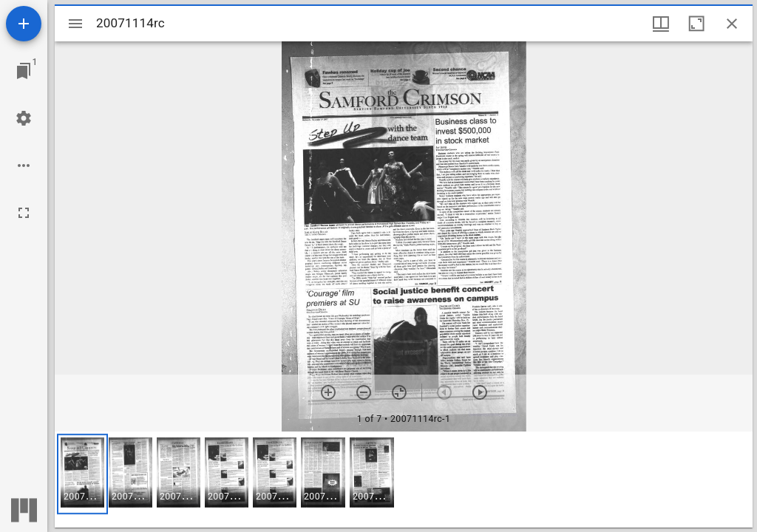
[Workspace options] (24, 166)
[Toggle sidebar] (75, 24)
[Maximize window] (696, 24)
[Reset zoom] (399, 392)
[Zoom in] (328, 392)
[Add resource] (24, 24)
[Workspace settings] (24, 118)
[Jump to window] (24, 71)
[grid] (404, 480)
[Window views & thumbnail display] (661, 24)
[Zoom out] (364, 392)
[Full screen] (24, 213)
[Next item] (480, 392)
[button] (82, 474)
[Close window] (732, 24)
